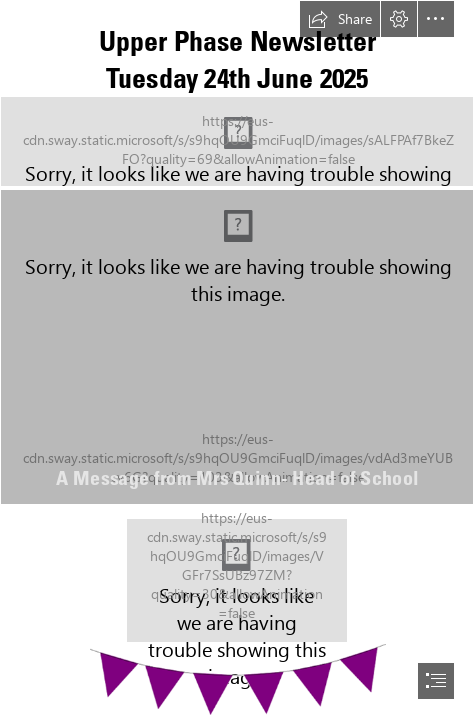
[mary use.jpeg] (237, 347)
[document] (237, 360)
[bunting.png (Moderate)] (237, 678)
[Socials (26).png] (237, 580)
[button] (340, 19)
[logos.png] (237, 141)
